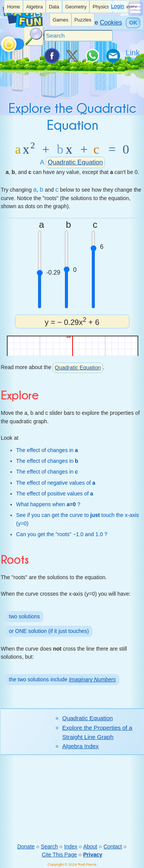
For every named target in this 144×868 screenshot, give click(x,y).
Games (60, 20)
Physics (101, 7)
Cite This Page (60, 855)
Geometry (76, 7)
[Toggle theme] (2, 42)
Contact (113, 846)
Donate (26, 846)
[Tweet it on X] (72, 56)
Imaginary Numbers (92, 679)
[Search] (78, 36)
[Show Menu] (135, 14)
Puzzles (83, 20)
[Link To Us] (133, 56)
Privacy (93, 855)
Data (54, 7)
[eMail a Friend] (113, 56)
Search (49, 846)
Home (13, 7)
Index (71, 846)
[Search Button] (34, 36)
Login (118, 6)
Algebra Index (80, 746)
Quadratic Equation (75, 162)
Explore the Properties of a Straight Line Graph (97, 732)
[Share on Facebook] (51, 56)
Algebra (34, 7)
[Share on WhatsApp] (92, 56)
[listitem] (13, 7)
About (90, 846)
